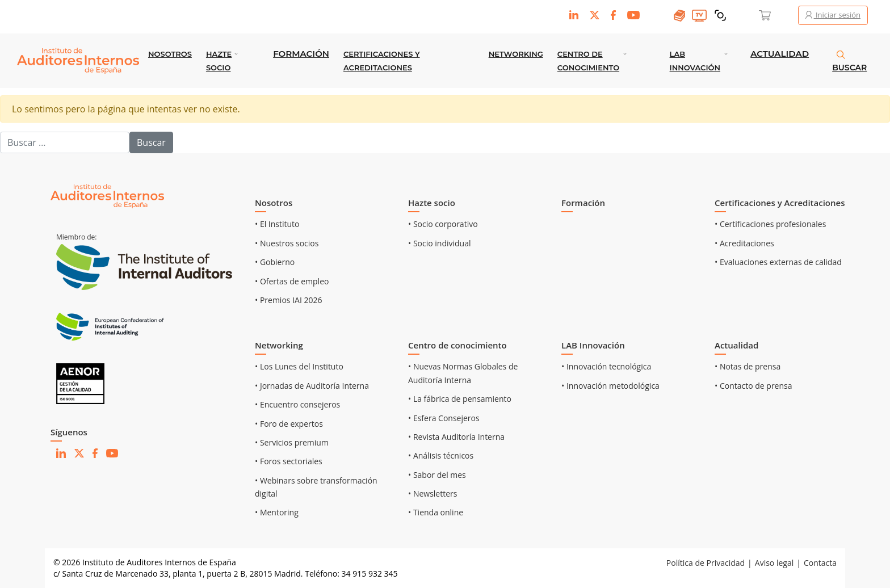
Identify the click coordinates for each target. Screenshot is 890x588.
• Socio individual (440, 243)
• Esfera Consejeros (444, 418)
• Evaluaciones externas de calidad (778, 262)
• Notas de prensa (748, 366)
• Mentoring (277, 512)
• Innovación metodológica (610, 386)
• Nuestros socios (287, 243)
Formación (301, 54)
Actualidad (780, 54)
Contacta (820, 563)
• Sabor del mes (437, 475)
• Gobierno (275, 262)
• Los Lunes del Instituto (299, 366)
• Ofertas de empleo (292, 281)
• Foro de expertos (289, 424)
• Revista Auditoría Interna (456, 437)
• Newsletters (433, 493)
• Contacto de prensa (753, 386)
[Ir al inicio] (107, 196)
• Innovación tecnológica (606, 366)
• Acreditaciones (744, 243)
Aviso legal (774, 563)
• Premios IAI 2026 (288, 300)
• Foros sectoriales (289, 461)
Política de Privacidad (706, 563)
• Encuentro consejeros (297, 404)
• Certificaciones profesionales (770, 224)
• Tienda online (436, 512)
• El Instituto (277, 224)
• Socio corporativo (443, 224)
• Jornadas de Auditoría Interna (312, 386)
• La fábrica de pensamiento (460, 399)
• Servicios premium (292, 442)
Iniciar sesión (833, 15)
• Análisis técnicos (441, 455)
